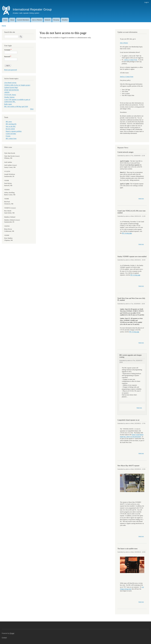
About (12, 20)
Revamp (56, 20)
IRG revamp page (127, 233)
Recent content (10, 129)
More (32, 109)
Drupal (12, 633)
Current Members (23, 20)
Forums (8, 136)
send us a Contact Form (131, 60)
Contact (4, 638)
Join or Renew (37, 20)
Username (7, 50)
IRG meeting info (11, 124)
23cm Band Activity (10, 83)
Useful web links (11, 134)
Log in (146, 2)
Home (5, 20)
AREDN (7, 92)
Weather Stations (9, 97)
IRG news (9, 122)
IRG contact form (11, 139)
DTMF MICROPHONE (12, 90)
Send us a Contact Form (127, 77)
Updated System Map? (11, 87)
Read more (141, 199)
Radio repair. (8, 104)
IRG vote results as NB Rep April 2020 (16, 107)
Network (48, 20)
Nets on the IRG (11, 126)
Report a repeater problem (14, 131)
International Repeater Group (32, 9)
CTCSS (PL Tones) (10, 95)
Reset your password (11, 70)
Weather (65, 20)
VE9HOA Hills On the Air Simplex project (17, 85)
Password (7, 57)
